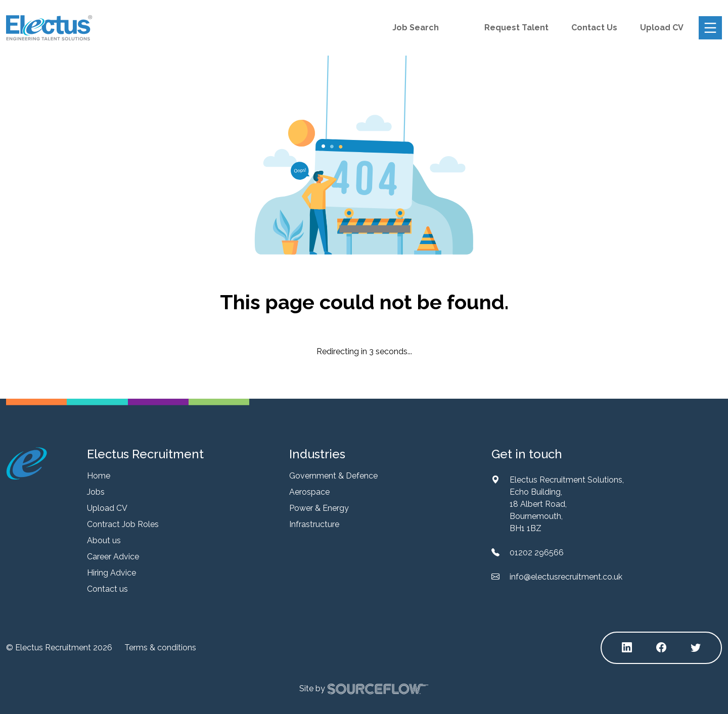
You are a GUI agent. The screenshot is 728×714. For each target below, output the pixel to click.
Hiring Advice (111, 573)
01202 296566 (537, 553)
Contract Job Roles (123, 524)
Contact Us (594, 28)
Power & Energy (319, 508)
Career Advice (113, 557)
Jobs (96, 492)
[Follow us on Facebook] (661, 648)
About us (104, 540)
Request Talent (516, 28)
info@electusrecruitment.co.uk (566, 577)
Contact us (107, 589)
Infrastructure (314, 524)
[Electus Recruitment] (27, 463)
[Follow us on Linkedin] (627, 648)
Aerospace (309, 492)
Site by (364, 689)
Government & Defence (333, 476)
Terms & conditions (160, 648)
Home (99, 476)
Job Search (416, 28)
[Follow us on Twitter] (696, 648)
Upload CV (662, 28)
